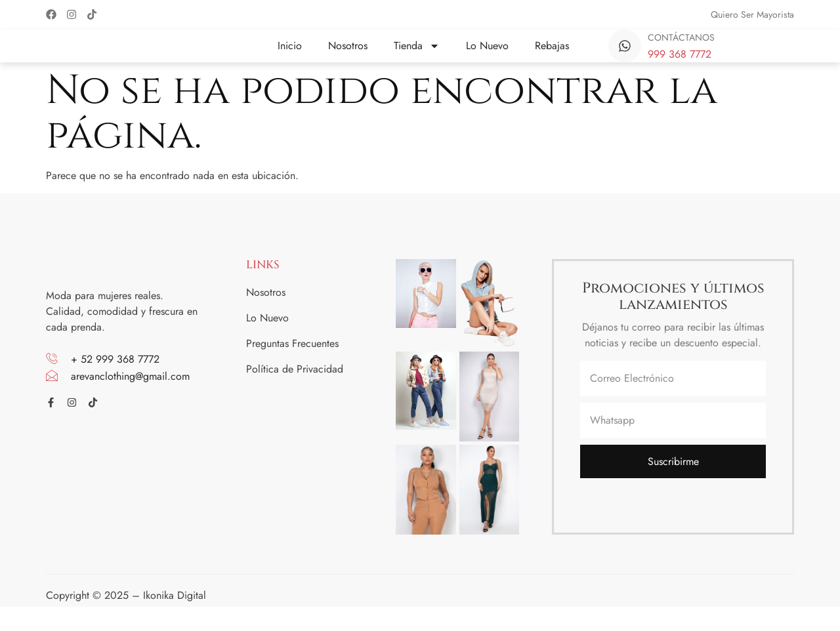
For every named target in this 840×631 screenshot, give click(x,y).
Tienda (417, 55)
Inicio (290, 55)
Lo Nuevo (487, 55)
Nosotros (348, 55)
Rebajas (552, 55)
